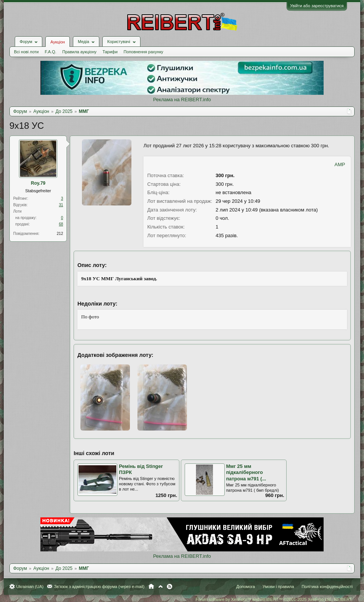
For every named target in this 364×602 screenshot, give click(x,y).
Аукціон (57, 42)
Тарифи (110, 52)
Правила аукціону (79, 52)
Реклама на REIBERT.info (182, 100)
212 (60, 234)
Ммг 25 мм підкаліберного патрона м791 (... (246, 472)
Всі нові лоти (26, 52)
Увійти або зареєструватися (317, 6)
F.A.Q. (50, 52)
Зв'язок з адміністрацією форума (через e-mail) (99, 587)
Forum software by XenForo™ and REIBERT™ (274, 599)
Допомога (246, 587)
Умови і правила (278, 587)
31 (61, 205)
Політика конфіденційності (327, 587)
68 (61, 224)
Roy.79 (38, 183)
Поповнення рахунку (143, 52)
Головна (151, 587)
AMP (340, 164)
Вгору (160, 587)
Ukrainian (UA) (30, 587)
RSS (170, 587)
